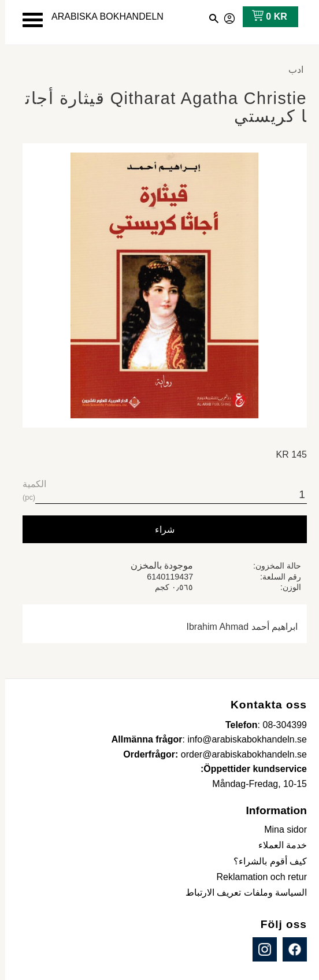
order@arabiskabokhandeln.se (239, 754)
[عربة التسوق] (262, 17)
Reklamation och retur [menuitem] (256, 877)
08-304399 (279, 725)
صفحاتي (225, 17)
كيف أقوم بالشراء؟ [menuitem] (265, 861)
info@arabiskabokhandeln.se (242, 739)
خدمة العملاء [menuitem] (277, 845)
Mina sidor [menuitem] (280, 829)
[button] (27, 20)
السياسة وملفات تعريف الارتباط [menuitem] (241, 892)
